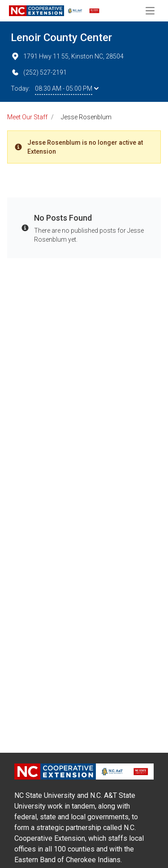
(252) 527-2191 (39, 72)
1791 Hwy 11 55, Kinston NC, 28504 (67, 56)
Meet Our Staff (27, 117)
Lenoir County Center (61, 38)
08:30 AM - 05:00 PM (67, 88)
